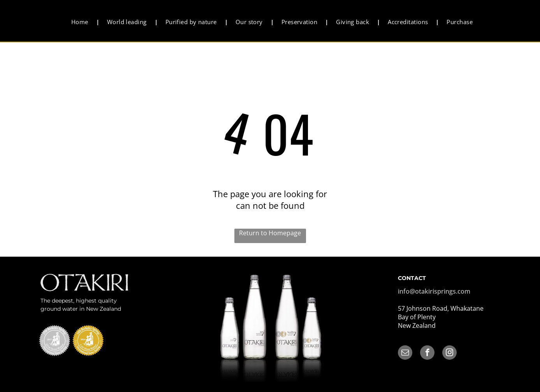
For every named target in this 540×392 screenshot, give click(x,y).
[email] (405, 353)
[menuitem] (81, 22)
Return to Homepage (270, 233)
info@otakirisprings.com (434, 291)
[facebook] (427, 353)
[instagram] (449, 353)
